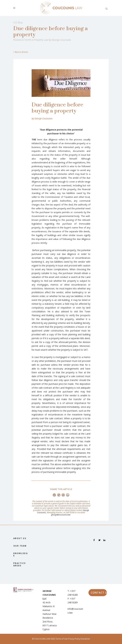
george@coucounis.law (61, 515)
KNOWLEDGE (21, 555)
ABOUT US (20, 538)
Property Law (41, 40)
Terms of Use (62, 639)
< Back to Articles (21, 52)
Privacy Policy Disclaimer (79, 639)
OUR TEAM (20, 546)
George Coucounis (61, 40)
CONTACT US (99, 593)
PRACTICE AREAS (20, 564)
